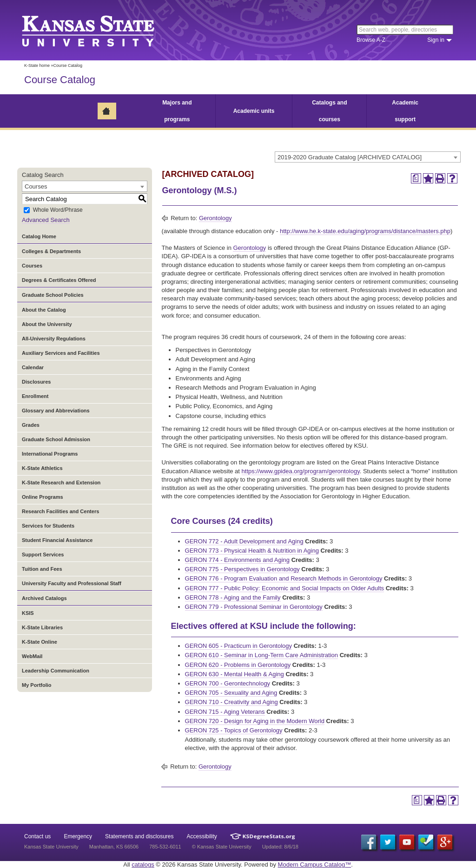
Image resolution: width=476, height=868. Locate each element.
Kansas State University (100, 30)
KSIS (28, 613)
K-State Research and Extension (61, 483)
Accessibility (202, 836)
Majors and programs (177, 111)
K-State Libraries (42, 627)
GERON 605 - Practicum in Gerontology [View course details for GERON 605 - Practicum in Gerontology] (238, 646)
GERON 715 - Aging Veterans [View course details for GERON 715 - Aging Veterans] (225, 712)
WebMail (32, 656)
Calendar (33, 367)
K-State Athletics (42, 468)
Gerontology (215, 218)
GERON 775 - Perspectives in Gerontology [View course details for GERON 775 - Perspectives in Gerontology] (242, 569)
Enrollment (35, 396)
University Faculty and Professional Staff (72, 583)
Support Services (43, 555)
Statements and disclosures (139, 836)
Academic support (405, 111)
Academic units (254, 111)
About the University (47, 324)
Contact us (37, 836)
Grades (31, 425)
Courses (32, 266)
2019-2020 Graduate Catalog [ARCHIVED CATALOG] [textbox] (350, 157)
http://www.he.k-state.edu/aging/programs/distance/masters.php (365, 231)
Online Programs (43, 497)
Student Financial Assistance (57, 540)
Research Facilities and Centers (60, 511)
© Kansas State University (222, 847)
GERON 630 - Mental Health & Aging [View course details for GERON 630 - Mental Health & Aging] (235, 674)
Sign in (436, 40)
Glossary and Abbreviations (56, 411)
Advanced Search (46, 220)
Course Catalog (60, 80)
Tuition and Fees (42, 569)
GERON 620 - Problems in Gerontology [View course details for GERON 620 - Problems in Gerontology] (238, 665)
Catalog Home (39, 236)
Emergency (78, 836)
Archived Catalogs (44, 598)
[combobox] (368, 157)
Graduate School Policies (53, 295)
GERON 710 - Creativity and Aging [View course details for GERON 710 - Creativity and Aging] (231, 702)
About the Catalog (44, 310)
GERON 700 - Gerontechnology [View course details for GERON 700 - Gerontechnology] (228, 683)
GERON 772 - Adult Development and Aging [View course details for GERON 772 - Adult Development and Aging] (244, 541)
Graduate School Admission (56, 439)
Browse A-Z (371, 40)
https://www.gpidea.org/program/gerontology (301, 471)
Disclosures (36, 382)
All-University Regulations (54, 339)
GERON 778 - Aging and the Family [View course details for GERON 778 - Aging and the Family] (233, 597)
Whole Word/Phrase (58, 210)
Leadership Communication (56, 671)
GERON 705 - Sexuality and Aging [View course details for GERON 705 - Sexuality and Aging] (231, 693)
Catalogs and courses (329, 111)
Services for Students (48, 526)
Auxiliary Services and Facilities (61, 353)
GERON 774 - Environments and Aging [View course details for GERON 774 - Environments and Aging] (237, 560)
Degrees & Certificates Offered (59, 280)
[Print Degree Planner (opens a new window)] (416, 178)
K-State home (37, 65)
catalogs (143, 865)
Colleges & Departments (51, 251)
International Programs (50, 454)
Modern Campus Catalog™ (315, 865)
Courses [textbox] (36, 186)
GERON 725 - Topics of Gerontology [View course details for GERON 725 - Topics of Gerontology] (234, 730)
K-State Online (40, 642)
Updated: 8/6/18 (280, 847)
